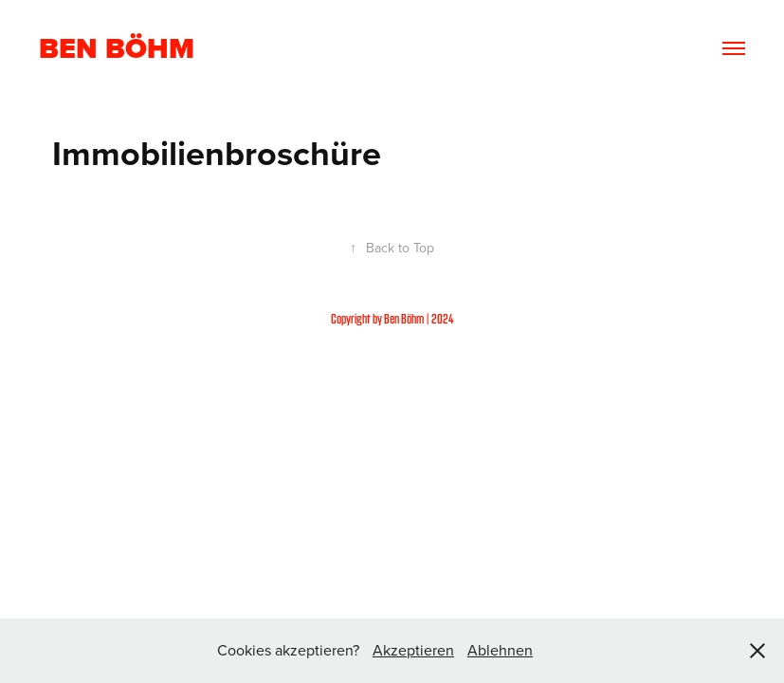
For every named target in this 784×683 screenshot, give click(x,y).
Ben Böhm (117, 48)
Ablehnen (500, 650)
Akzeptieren (413, 650)
